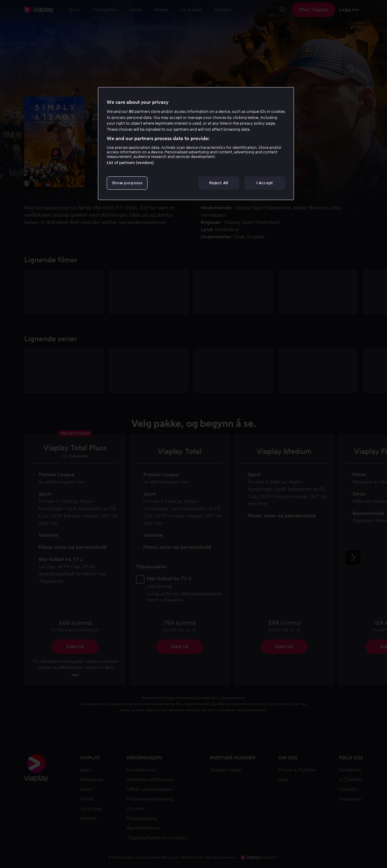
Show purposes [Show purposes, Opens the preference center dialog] (127, 183)
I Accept (265, 183)
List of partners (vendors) (130, 163)
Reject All (219, 183)
